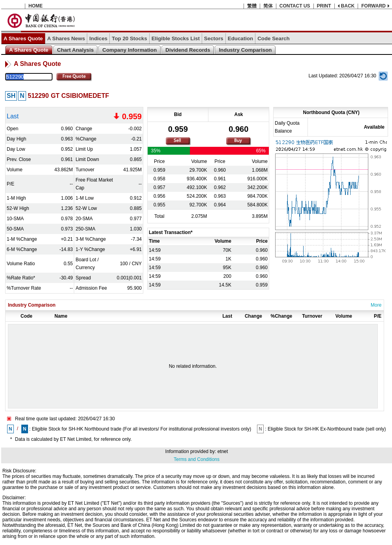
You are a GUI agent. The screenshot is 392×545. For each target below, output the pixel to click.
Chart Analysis (76, 50)
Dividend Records (188, 50)
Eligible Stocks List (176, 38)
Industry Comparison (245, 50)
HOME (36, 6)
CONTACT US (295, 6)
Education (240, 38)
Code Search (273, 38)
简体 (268, 6)
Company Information (129, 50)
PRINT (324, 6)
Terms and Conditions (197, 459)
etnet (223, 451)
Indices (98, 38)
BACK (348, 6)
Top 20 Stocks (129, 38)
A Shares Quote (23, 38)
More (376, 305)
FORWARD (373, 6)
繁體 (252, 6)
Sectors (214, 38)
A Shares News (66, 38)
